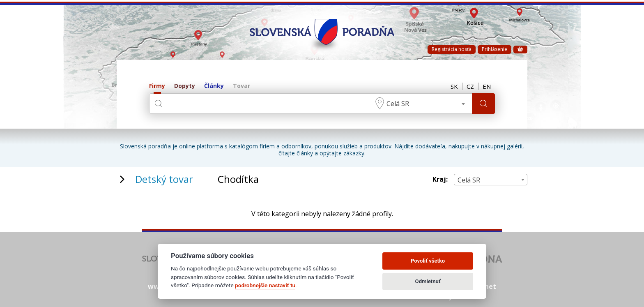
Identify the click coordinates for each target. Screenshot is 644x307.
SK (454, 86)
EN (487, 86)
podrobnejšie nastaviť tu (265, 285)
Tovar (241, 86)
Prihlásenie (494, 49)
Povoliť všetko (428, 261)
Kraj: (440, 179)
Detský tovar (164, 179)
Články (214, 86)
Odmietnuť (428, 281)
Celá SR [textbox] (398, 104)
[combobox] (421, 104)
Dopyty (185, 86)
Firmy (157, 86)
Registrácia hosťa (452, 49)
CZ (470, 86)
